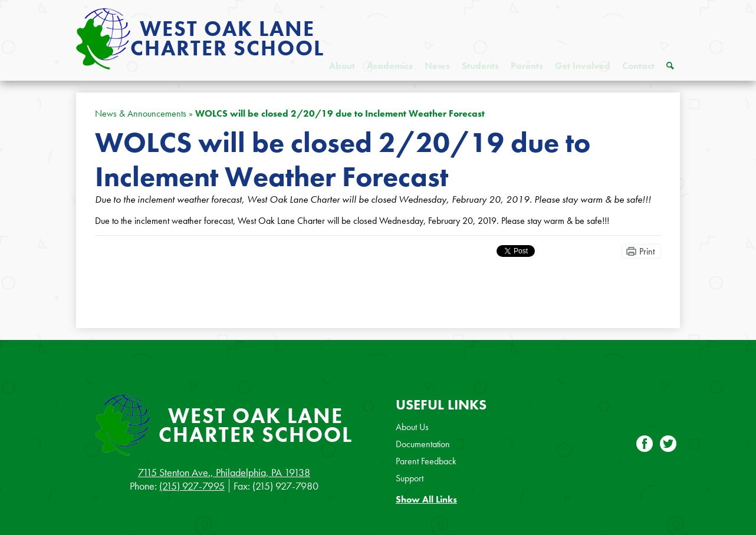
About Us (412, 427)
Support (410, 478)
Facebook (645, 445)
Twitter (668, 445)
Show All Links (426, 499)
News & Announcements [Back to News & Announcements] (141, 113)
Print (647, 251)
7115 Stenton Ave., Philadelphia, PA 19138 (224, 472)
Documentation (423, 444)
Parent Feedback (426, 461)
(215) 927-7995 (192, 486)
